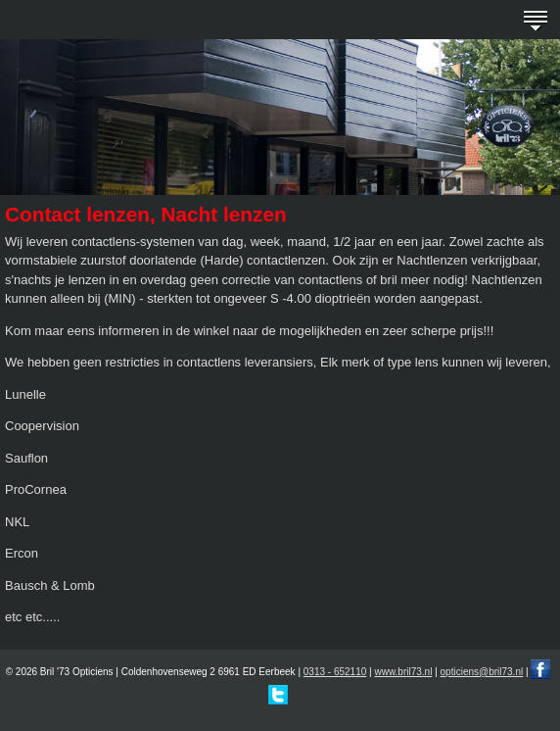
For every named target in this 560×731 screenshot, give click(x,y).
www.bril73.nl (403, 672)
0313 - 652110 (335, 672)
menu (536, 20)
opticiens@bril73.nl (482, 672)
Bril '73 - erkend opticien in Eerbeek (30, 21)
